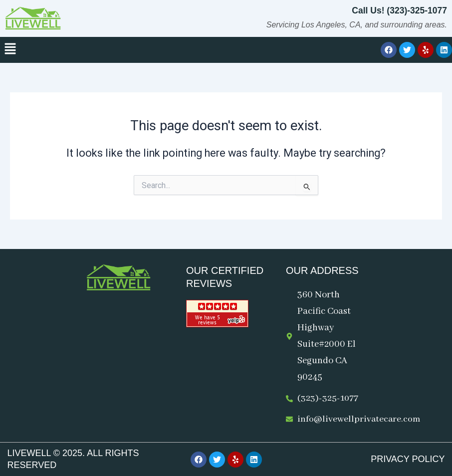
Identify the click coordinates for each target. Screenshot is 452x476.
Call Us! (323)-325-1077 (398, 10)
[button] (10, 50)
